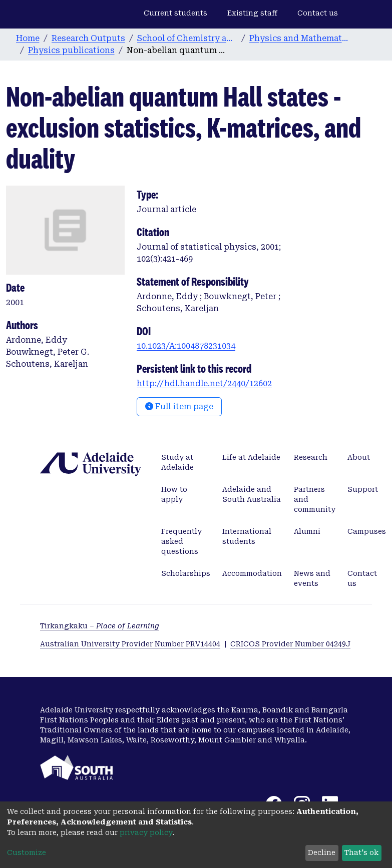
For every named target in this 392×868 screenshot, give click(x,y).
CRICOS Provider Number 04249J (290, 644)
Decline (322, 852)
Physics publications (71, 50)
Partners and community (315, 499)
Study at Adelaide (177, 462)
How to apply (174, 494)
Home (28, 38)
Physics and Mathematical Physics (299, 38)
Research (311, 457)
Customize (27, 852)
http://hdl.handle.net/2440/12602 (204, 383)
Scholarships (186, 573)
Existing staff (252, 13)
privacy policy (146, 832)
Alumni (307, 531)
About (359, 457)
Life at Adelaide (251, 457)
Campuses (367, 531)
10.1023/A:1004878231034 (186, 346)
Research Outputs (88, 38)
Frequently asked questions (181, 541)
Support (363, 489)
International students (247, 536)
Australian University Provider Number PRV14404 (130, 644)
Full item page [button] (179, 406)
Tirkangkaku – (100, 626)
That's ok (361, 852)
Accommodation (252, 573)
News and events (312, 578)
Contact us (318, 13)
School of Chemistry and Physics (187, 38)
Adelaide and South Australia (252, 494)
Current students (175, 13)
